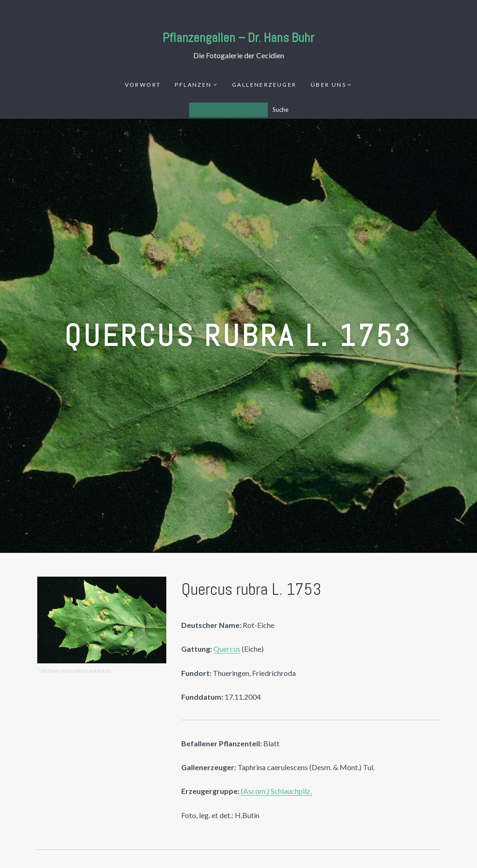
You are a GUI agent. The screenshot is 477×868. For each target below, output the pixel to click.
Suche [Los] (280, 110)
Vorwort (143, 85)
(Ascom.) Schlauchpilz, (276, 791)
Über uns (328, 85)
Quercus (227, 649)
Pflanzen (193, 85)
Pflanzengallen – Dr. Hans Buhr (238, 38)
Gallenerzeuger (264, 85)
